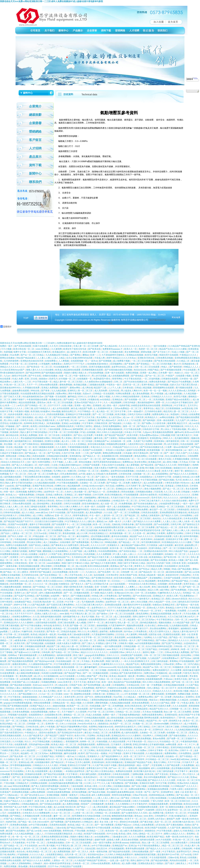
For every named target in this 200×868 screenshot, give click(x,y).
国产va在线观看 (162, 524)
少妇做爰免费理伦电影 (169, 504)
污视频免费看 (56, 539)
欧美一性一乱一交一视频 (156, 391)
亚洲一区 (164, 807)
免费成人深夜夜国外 (151, 516)
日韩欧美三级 (99, 694)
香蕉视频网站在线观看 (164, 388)
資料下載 (35, 165)
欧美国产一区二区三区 (78, 706)
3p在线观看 (99, 575)
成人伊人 (66, 441)
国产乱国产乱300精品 (25, 596)
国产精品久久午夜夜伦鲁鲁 (104, 563)
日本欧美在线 (32, 727)
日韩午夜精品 (163, 747)
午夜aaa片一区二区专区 (151, 611)
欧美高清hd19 (90, 777)
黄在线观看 (57, 504)
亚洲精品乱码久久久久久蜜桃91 (19, 623)
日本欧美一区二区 (81, 863)
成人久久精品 (28, 513)
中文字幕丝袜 (15, 697)
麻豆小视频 (105, 397)
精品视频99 (144, 768)
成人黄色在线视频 (115, 718)
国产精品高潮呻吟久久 (112, 756)
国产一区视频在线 (58, 730)
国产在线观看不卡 (61, 524)
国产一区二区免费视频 (113, 706)
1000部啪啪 (6, 542)
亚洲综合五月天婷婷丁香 (79, 765)
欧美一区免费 (66, 780)
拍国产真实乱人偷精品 (39, 545)
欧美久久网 (173, 596)
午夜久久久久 (131, 858)
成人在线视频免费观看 (119, 376)
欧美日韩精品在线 (19, 498)
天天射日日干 (142, 629)
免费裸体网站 (171, 753)
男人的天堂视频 (99, 376)
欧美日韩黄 (133, 435)
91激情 (39, 581)
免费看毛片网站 (35, 492)
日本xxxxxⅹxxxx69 (107, 667)
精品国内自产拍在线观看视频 (127, 682)
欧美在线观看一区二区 (72, 667)
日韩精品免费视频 (189, 727)
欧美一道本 (107, 682)
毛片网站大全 (60, 471)
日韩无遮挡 (6, 742)
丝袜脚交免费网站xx (22, 617)
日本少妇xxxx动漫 (65, 700)
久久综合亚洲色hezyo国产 (12, 370)
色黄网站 (93, 727)
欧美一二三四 (83, 453)
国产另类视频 (70, 459)
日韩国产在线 (76, 685)
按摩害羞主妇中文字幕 (97, 768)
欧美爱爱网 (115, 733)
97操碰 (63, 765)
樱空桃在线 (104, 498)
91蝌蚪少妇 (61, 486)
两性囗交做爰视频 (89, 530)
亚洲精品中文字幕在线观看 (78, 414)
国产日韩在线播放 (126, 810)
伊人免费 (39, 489)
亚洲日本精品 (82, 700)
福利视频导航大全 (23, 441)
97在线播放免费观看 (48, 608)
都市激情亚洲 (173, 441)
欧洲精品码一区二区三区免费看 (140, 527)
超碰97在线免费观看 (136, 450)
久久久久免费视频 (137, 837)
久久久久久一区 (40, 584)
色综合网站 (186, 655)
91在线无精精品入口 (99, 533)
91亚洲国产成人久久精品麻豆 (26, 682)
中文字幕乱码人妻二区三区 (83, 614)
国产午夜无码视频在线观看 (13, 501)
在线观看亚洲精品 (55, 855)
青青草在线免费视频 (122, 795)
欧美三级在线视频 (31, 527)
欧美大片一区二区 (54, 759)
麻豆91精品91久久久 (43, 450)
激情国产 (64, 388)
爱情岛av (42, 403)
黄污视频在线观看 (184, 388)
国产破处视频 (109, 459)
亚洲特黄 (127, 744)
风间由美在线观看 (178, 860)
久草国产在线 (56, 554)
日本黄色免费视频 (21, 712)
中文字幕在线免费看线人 (149, 846)
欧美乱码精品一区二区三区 (13, 724)
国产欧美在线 (95, 349)
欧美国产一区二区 (118, 620)
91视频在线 (162, 673)
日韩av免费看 (62, 510)
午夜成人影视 (188, 703)
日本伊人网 (77, 498)
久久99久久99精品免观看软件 (119, 855)
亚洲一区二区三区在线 (49, 435)
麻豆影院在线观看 (175, 572)
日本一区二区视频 (134, 777)
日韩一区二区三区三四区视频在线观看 (162, 655)
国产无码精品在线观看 (51, 804)
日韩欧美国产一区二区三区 (77, 539)
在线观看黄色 (86, 798)
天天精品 (86, 661)
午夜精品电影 (21, 539)
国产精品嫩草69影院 (79, 510)
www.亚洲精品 (43, 349)
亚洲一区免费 (101, 587)
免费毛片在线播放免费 (17, 545)
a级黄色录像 (20, 640)
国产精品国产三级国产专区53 (60, 736)
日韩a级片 (101, 474)
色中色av (128, 631)
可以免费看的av (187, 596)
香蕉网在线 (167, 405)
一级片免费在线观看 (112, 646)
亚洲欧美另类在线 (146, 358)
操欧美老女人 (41, 670)
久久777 (96, 783)
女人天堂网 (133, 530)
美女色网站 (102, 417)
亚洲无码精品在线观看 (181, 747)
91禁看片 (60, 756)
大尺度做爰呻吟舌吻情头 (113, 355)
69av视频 (56, 411)
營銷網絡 (35, 132)
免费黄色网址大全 (161, 414)
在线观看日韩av (117, 652)
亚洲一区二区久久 (63, 516)
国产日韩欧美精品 (146, 640)
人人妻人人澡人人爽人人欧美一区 (178, 521)
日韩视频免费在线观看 (147, 807)
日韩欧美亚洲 (101, 423)
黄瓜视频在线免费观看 (163, 432)
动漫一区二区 (66, 376)
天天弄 (66, 626)
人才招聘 (35, 148)
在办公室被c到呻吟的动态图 (80, 358)
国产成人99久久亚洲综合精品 (100, 771)
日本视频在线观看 (42, 768)
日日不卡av (53, 866)
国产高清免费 (96, 709)
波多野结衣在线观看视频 (122, 471)
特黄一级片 (9, 492)
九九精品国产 (154, 658)
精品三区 (160, 408)
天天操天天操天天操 (120, 498)
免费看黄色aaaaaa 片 (113, 349)
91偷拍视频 (102, 742)
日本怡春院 (164, 649)
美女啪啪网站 (156, 578)
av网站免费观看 (38, 792)
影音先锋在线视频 (97, 444)
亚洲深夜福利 (98, 762)
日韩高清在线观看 (150, 513)
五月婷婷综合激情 (154, 411)
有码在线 (48, 626)
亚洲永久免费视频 (114, 721)
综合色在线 (122, 667)
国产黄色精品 (137, 376)
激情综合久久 (191, 471)
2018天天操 (52, 468)
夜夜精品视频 (8, 590)
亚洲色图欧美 (114, 492)
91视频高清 (178, 667)
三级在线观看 (54, 429)
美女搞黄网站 (22, 590)
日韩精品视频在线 (30, 804)
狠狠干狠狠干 (19, 400)
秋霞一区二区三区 (190, 649)
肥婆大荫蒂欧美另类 (74, 587)
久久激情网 (57, 349)
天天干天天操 (174, 762)
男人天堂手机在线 (74, 575)
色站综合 (157, 518)
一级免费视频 (170, 611)
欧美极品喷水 (59, 352)
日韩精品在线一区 (126, 459)
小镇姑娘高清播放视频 (20, 789)
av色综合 (82, 489)
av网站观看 (172, 744)
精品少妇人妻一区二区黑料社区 (76, 646)
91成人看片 (191, 846)
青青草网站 (118, 379)
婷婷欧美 (175, 649)
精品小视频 (76, 703)
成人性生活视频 (116, 560)
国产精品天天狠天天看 (99, 557)
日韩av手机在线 (140, 795)
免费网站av (128, 462)
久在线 (55, 465)
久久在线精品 (47, 828)
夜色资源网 (120, 637)
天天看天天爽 (17, 646)
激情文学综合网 (19, 376)
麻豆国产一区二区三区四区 (162, 510)
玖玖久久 (189, 426)
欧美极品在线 (56, 400)
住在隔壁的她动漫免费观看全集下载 (66, 783)
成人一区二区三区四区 (141, 518)
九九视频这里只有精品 (134, 721)
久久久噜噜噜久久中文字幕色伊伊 (132, 804)
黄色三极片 (79, 655)
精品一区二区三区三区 (173, 846)
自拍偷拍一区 (172, 756)
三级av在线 (60, 828)
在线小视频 (68, 405)
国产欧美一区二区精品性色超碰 (61, 631)
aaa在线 (10, 486)
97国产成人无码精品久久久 (17, 819)
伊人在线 (69, 759)
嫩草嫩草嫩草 (91, 667)
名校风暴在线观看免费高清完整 (109, 527)
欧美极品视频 (80, 385)
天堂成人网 (100, 358)
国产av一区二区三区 (155, 376)
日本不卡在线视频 (57, 513)
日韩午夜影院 (7, 602)
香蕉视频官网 (72, 742)
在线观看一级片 (104, 507)
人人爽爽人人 (132, 587)
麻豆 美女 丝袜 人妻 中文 (107, 822)
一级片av (70, 756)
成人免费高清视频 (71, 804)
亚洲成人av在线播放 (71, 423)
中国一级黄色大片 (82, 376)
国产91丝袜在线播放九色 (136, 382)
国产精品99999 (33, 373)
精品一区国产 (143, 765)
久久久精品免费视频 (24, 834)
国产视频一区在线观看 (56, 397)
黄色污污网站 (57, 747)
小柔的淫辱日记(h (136, 444)
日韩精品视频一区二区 (134, 646)
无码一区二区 (182, 620)
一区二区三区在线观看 (146, 459)
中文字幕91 (31, 530)
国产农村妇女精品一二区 (131, 551)
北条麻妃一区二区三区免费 (93, 483)
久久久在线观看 (180, 706)
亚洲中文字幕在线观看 (134, 753)
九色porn (147, 432)
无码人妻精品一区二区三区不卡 (162, 688)
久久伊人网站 (106, 786)
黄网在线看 (11, 456)
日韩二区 (118, 382)
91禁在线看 (47, 816)
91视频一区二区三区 (143, 724)
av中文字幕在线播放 (38, 825)
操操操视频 (102, 626)
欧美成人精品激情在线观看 (68, 370)
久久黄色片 (59, 560)
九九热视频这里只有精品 (57, 355)
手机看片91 (57, 459)
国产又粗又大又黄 (12, 397)
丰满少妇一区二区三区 (15, 385)
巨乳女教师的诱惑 (69, 474)
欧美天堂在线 (36, 590)
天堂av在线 (67, 709)
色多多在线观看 (16, 414)
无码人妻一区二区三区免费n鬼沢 (44, 474)
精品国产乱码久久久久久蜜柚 (173, 349)
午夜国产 (170, 376)
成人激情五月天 (74, 352)
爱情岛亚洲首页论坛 (73, 554)
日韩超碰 (186, 492)
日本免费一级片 (166, 373)
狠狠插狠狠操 (47, 444)
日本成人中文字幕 (133, 432)
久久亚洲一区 (139, 533)
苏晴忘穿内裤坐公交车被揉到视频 (149, 744)
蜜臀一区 (160, 403)
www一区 (68, 694)
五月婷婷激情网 (11, 361)
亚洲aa (193, 777)
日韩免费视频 (57, 578)
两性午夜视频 (75, 394)
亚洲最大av (128, 670)
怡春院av (157, 605)
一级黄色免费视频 (26, 495)
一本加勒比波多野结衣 (74, 771)
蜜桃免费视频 (66, 385)
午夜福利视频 (85, 801)
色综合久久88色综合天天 (13, 462)
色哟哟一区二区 (87, 742)
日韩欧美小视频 (126, 643)
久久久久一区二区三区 (11, 667)
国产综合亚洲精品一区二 (52, 575)
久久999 (53, 849)
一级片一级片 (188, 504)
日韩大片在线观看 (141, 801)
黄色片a (53, 649)
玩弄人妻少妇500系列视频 (186, 536)
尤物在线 (116, 524)
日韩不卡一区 (186, 750)
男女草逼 (104, 676)
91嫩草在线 (27, 631)
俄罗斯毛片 (101, 688)
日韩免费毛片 (161, 816)
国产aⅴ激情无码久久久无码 (135, 813)
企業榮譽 (35, 123)
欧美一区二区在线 (102, 524)
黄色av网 (85, 545)
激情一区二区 (129, 426)
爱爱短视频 (146, 352)
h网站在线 (75, 637)
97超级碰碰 (39, 759)
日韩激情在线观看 (170, 379)
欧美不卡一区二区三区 (136, 819)
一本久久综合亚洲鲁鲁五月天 (136, 661)
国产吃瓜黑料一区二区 (109, 572)
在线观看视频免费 (154, 679)
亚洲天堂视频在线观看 (100, 367)
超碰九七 (91, 474)
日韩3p (38, 420)
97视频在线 (73, 649)
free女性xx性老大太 (88, 724)
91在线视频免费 (62, 367)
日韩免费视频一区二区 (64, 566)
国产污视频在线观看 (81, 596)
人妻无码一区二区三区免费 (35, 849)
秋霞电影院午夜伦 (102, 379)
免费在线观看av (49, 518)
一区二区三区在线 (12, 459)
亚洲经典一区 (52, 724)
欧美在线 (150, 774)
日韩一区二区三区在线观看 (147, 367)
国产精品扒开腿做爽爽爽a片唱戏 (72, 727)
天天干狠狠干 (68, 712)
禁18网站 (141, 676)
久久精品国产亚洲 (85, 679)
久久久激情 (61, 447)
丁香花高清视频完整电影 (82, 840)
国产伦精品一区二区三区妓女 (108, 679)
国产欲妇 (6, 533)
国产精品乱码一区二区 (117, 789)
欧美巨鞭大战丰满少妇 (145, 771)
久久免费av (141, 750)
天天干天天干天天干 (24, 614)
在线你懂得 (65, 542)
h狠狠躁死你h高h (76, 858)
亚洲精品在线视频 (135, 355)
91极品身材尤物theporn (70, 465)
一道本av (93, 361)
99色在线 (35, 391)
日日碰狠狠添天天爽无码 (39, 352)
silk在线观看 (69, 590)
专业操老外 (142, 548)
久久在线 (108, 513)
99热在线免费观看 (42, 703)
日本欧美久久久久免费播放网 (36, 813)
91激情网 (150, 810)
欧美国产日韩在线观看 (95, 834)
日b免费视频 (112, 640)
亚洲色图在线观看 (113, 605)
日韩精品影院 (142, 709)
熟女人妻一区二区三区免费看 (178, 712)
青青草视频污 (185, 465)
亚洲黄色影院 (171, 715)
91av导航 (118, 697)
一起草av (27, 768)
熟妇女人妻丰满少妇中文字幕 (20, 468)
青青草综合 (149, 408)
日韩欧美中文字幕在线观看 (98, 828)
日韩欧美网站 (25, 516)
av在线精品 (105, 400)
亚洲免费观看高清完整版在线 (174, 513)
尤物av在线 (173, 858)
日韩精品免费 (161, 736)
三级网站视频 (137, 774)
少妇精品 (114, 673)
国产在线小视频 (139, 786)
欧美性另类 (20, 643)
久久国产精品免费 (37, 605)
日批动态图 (90, 849)
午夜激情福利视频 (189, 742)
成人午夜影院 (191, 724)
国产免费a (147, 423)
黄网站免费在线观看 (112, 453)
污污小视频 (7, 349)
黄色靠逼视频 (69, 533)
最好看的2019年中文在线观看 (137, 605)
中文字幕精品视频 (42, 742)
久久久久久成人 (37, 855)
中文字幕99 (88, 423)
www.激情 (64, 614)
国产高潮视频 (105, 361)
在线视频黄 (50, 643)
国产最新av (182, 605)
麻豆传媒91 (111, 623)
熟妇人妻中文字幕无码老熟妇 (34, 432)
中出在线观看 (190, 370)
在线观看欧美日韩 (110, 456)
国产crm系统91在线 (142, 596)
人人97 (124, 694)
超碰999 (66, 477)
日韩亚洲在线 (21, 563)
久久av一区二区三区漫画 (51, 694)
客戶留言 (35, 140)
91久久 (28, 742)
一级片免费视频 (125, 747)
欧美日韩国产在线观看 (156, 828)
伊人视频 (27, 730)
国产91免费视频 (24, 486)
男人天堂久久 (189, 774)
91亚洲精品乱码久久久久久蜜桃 (177, 542)
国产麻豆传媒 (147, 822)
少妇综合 (165, 676)
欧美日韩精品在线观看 (99, 566)
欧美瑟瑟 (62, 649)
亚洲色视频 (21, 492)
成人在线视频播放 (102, 501)
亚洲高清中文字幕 (175, 539)
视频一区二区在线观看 (86, 590)
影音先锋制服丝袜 (174, 450)
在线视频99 (158, 554)
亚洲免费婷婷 (105, 774)
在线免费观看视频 (39, 712)
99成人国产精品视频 (182, 569)
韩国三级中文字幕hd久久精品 (76, 563)
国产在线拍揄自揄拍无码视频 (119, 370)
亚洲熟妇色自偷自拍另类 (32, 361)
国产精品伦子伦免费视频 (179, 382)
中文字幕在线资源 (133, 379)
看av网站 (33, 510)
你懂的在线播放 (50, 376)
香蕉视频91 (174, 629)
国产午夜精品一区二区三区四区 (48, 587)
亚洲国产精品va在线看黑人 (178, 400)
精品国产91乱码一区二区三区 (33, 429)
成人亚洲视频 (56, 771)
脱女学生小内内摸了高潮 (159, 563)
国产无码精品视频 (35, 643)
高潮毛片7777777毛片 (74, 364)
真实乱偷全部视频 (130, 840)
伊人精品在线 (62, 685)
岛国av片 (87, 394)
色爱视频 (8, 352)
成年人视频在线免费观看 (51, 593)
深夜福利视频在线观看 (51, 617)
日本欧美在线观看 (121, 774)
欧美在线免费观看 (137, 688)
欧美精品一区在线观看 (123, 828)
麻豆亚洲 (179, 545)
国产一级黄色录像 (9, 566)
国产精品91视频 (167, 480)
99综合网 (56, 438)
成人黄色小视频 (170, 462)
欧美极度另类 (106, 530)
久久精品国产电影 (182, 623)
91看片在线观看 (41, 346)
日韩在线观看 (19, 542)
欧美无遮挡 (36, 858)
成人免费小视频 (129, 863)
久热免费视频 (88, 688)
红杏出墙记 (151, 626)
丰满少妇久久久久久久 (101, 447)
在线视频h (163, 584)
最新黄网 (172, 423)
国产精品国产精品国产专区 (59, 789)
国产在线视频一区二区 (135, 400)
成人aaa (8, 786)
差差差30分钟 (172, 575)
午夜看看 (99, 435)
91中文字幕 (161, 783)
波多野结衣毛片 (184, 852)
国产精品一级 (25, 822)
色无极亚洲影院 (182, 438)
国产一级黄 (156, 852)
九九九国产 (181, 420)
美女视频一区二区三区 (144, 747)
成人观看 (107, 685)
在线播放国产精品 (23, 602)
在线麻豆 (177, 477)
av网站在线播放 (167, 417)
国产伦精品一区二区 (14, 846)
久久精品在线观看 (37, 709)
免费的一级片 (7, 346)
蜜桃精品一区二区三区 (74, 715)
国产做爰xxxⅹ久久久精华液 (27, 652)
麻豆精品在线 (12, 435)
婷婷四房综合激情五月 (126, 727)
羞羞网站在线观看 (83, 694)
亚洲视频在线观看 (60, 611)
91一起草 (163, 721)
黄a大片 (177, 364)
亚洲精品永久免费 (124, 489)
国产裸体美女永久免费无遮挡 (65, 545)
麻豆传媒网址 (83, 536)
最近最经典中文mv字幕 (168, 855)
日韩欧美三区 (55, 533)
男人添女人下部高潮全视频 (174, 429)
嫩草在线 (99, 438)
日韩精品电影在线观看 (57, 456)
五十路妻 (95, 593)
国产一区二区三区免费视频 (127, 513)
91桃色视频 (111, 747)
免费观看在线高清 (65, 426)
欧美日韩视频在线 (114, 495)
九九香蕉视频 (97, 721)
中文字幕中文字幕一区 (51, 777)
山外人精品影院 (28, 750)
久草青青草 (139, 759)
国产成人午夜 (127, 566)
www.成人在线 (27, 581)
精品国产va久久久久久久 (142, 536)
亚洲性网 (4, 789)
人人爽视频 (64, 361)
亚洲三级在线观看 (67, 623)
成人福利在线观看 (130, 733)
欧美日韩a (174, 750)
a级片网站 (165, 590)
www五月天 (48, 685)
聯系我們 (35, 182)
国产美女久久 (78, 584)
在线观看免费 (21, 744)
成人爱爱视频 (133, 465)
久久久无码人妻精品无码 (28, 471)
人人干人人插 (115, 388)
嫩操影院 (186, 828)
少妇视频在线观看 (111, 658)
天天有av (147, 712)
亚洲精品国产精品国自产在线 (138, 762)
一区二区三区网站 (87, 750)
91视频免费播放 (49, 682)
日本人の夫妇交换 (68, 724)
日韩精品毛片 (23, 783)
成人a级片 (125, 831)
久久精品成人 (131, 697)
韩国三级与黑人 (113, 661)
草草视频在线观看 (105, 780)
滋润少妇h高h (27, 670)
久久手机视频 (103, 819)
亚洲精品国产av (102, 441)
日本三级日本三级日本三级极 (166, 727)
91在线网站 (19, 771)
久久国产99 (98, 765)
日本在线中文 (121, 539)
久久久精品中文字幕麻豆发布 (180, 403)
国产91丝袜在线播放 (125, 780)
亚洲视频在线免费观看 (158, 789)
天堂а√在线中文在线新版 (113, 465)
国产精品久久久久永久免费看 (147, 521)
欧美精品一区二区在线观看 (66, 629)
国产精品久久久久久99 (166, 465)
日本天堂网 (98, 495)
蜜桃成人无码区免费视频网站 (108, 426)
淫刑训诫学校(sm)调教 (39, 744)
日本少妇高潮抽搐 (164, 468)
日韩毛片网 (176, 524)
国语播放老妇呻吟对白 (11, 388)
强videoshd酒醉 (161, 724)
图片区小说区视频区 (83, 438)
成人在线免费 (175, 673)
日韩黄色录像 (128, 524)
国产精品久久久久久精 (178, 777)
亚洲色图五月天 (26, 548)
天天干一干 (32, 385)
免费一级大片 (115, 521)
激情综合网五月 (69, 411)
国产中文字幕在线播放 (31, 626)
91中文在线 (112, 834)
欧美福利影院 (50, 637)
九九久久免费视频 (9, 548)
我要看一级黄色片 (70, 795)
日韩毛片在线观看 (72, 504)
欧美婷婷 (15, 432)
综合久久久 (153, 742)
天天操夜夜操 (19, 843)
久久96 (88, 783)
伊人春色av (193, 420)
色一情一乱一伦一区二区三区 (26, 837)
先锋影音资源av (127, 468)
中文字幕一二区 (73, 602)
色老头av (37, 685)
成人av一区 (128, 417)
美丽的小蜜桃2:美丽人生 (76, 373)
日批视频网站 (89, 819)
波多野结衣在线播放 (33, 637)
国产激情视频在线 (175, 426)
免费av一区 (176, 587)
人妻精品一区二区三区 (85, 780)
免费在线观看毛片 (161, 670)
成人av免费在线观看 (153, 483)
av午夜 (82, 474)
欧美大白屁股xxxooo (53, 581)
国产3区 (17, 777)
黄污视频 (51, 846)
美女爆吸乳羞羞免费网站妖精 (121, 792)
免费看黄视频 (56, 753)
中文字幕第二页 (11, 679)
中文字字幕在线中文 (32, 667)
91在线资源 (40, 631)
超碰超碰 (83, 620)
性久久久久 (194, 599)
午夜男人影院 (177, 789)
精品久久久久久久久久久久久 (95, 652)
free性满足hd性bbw (180, 759)
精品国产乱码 (133, 664)
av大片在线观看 (67, 676)
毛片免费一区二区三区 (45, 810)
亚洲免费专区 (167, 792)
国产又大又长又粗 (86, 417)
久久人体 (88, 575)
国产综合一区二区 (67, 536)
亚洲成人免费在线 (54, 495)
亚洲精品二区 (71, 495)
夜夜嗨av (115, 566)
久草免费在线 (111, 596)
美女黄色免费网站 (158, 629)
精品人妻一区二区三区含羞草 (40, 658)
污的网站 (148, 637)
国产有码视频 (162, 385)
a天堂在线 (160, 825)
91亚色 (131, 510)
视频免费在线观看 (135, 626)
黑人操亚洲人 (120, 530)
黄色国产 (8, 605)
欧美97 (82, 753)
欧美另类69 (147, 539)
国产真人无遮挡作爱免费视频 (45, 786)
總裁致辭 (35, 115)
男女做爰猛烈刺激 (116, 480)
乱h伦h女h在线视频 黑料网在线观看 (142, 718)
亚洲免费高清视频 (21, 792)
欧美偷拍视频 (54, 423)
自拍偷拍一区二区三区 (175, 554)
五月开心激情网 (83, 762)
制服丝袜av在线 (106, 727)
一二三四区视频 (129, 581)
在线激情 (56, 477)
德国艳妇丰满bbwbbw (33, 688)
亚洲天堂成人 (190, 584)
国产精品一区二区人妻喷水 (16, 572)
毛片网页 (97, 658)
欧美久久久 (124, 420)
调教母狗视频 (102, 703)
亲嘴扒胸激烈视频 (168, 700)
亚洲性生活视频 (53, 441)
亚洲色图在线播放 (56, 843)
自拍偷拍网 (193, 563)
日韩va (168, 652)
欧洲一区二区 (64, 691)
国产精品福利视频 (160, 860)
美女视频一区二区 (12, 444)
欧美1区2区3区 (114, 569)
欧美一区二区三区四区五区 (178, 801)
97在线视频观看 (131, 495)
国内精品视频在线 (149, 623)
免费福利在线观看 (124, 771)
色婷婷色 (140, 679)
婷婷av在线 (163, 626)
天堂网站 (92, 736)
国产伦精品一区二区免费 (118, 483)
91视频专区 (10, 417)
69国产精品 (154, 370)
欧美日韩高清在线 (134, 706)
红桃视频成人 (58, 742)
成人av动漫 (59, 807)
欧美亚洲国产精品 (156, 837)
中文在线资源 (31, 846)
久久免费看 (176, 670)
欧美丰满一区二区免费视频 (123, 548)
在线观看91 (67, 435)
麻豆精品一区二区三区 (37, 649)
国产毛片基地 (54, 453)
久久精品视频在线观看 (45, 483)
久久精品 (78, 834)
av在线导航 (83, 670)
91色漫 (97, 664)
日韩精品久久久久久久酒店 (46, 765)
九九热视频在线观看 (179, 626)
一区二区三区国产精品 (147, 649)
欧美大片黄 (168, 471)
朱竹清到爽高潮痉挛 (151, 542)
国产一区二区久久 (81, 852)
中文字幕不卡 (182, 771)
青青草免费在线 (81, 516)
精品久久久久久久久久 (35, 414)
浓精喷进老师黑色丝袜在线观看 (146, 405)
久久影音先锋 (160, 423)
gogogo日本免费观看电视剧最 (18, 703)
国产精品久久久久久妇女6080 (151, 426)
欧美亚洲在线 (160, 617)
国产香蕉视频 (132, 783)
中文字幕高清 (169, 852)
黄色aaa (138, 816)
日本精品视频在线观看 (174, 685)
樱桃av (86, 355)
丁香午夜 (181, 718)
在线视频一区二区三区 (177, 733)
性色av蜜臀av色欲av (149, 435)
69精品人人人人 (192, 367)
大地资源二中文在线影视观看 (153, 858)
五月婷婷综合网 (79, 557)
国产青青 (46, 391)
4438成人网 (97, 596)
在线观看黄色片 (36, 715)
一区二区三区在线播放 (142, 361)
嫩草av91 (179, 432)
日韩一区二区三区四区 (68, 640)
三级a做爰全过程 (119, 837)
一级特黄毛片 (144, 599)
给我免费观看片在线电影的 (93, 649)
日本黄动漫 (128, 388)
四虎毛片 (53, 379)
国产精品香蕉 (147, 465)
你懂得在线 (135, 843)
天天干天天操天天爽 (118, 608)
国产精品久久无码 (170, 516)
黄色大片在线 (165, 459)
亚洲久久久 (18, 599)
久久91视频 (18, 742)
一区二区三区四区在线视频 (111, 777)
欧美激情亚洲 (126, 739)
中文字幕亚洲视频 (149, 480)
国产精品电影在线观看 (21, 685)
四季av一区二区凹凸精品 (187, 664)
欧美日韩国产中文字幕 (189, 715)
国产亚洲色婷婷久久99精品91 (79, 822)
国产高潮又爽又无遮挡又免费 (157, 706)
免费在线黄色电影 (158, 382)
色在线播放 (101, 480)
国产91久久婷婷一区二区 (20, 536)
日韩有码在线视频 (12, 513)
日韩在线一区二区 (140, 798)
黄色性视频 (6, 727)
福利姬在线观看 (64, 655)
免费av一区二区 (72, 530)
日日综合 (116, 581)
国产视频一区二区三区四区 (83, 626)
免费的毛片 (137, 483)
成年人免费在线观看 (101, 795)
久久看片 (128, 521)
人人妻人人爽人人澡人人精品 (51, 358)
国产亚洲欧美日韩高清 (102, 578)
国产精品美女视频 (97, 792)
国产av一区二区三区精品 (33, 355)
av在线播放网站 (134, 637)
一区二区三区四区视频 (161, 364)
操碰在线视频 (59, 706)
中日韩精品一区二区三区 (158, 759)
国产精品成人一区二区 (36, 453)
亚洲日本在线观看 (44, 629)
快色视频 (89, 587)
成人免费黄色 (91, 551)
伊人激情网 (132, 634)
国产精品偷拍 (115, 423)
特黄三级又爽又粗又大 (182, 435)
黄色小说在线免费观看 (108, 739)
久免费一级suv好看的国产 (178, 447)
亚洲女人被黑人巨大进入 (47, 614)
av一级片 (189, 450)
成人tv (141, 581)
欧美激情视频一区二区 (121, 533)
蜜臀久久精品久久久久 (175, 834)
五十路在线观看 (81, 709)
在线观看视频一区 (79, 361)
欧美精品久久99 (41, 730)
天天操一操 (194, 462)
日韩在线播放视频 (140, 852)
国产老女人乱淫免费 (83, 435)
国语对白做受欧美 (149, 495)
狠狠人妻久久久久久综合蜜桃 (40, 370)
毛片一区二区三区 (18, 474)
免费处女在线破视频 (11, 575)
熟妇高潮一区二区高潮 (53, 602)
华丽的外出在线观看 (118, 688)
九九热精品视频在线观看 (187, 730)
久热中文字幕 (68, 453)
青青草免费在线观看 (135, 849)
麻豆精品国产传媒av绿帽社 (123, 807)
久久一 (107, 403)
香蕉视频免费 (126, 456)
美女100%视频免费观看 (155, 777)
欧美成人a (40, 468)
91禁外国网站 (44, 462)
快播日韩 (72, 471)
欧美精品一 (63, 840)
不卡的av (70, 762)
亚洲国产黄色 (36, 739)
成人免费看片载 (156, 813)
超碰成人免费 (114, 840)
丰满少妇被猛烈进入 (179, 816)
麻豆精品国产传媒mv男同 (134, 545)
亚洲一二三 (95, 355)
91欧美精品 (189, 831)
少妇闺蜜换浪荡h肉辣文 (97, 364)
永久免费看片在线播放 (136, 590)
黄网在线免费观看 (104, 697)
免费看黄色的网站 (143, 670)
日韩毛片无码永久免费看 (139, 414)
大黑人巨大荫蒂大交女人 (160, 631)
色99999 (28, 423)
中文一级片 (95, 516)
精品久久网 (157, 569)
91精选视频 (96, 706)
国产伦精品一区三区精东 (75, 400)
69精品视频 (141, 780)
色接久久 (179, 373)
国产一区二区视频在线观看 (77, 593)
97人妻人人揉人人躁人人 (125, 554)
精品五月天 (182, 423)
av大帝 (42, 846)
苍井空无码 (157, 498)
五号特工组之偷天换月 (150, 501)
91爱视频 (32, 501)
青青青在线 (68, 831)
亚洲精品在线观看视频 (161, 614)
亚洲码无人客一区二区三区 (80, 391)
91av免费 (15, 355)
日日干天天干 (54, 405)
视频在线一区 (72, 560)
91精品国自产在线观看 (71, 866)
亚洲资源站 (160, 441)
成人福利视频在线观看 (11, 477)
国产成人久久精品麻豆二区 (25, 465)
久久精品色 (183, 700)
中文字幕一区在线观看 (85, 739)
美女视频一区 (81, 492)
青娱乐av (154, 700)
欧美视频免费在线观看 (127, 611)
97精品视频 (73, 798)
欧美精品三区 (158, 599)
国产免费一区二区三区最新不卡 (182, 739)
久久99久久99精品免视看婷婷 (126, 397)
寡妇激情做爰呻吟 (146, 403)
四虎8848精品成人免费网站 (162, 795)
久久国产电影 (76, 551)
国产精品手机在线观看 (54, 774)
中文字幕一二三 (83, 810)
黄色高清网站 (141, 456)
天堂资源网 (156, 765)
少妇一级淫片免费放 (102, 843)
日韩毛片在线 (27, 420)
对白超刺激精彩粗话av (33, 397)
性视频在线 (94, 400)
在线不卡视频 (111, 765)
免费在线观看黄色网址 (151, 664)
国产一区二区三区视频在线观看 (178, 548)
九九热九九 (91, 572)
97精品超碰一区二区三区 (45, 536)
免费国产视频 (35, 551)
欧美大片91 (80, 736)
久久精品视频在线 (154, 753)
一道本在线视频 (117, 477)
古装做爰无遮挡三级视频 (65, 489)
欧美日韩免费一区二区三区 (96, 352)
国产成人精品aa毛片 (107, 420)
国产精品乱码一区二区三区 (152, 572)
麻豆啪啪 (97, 646)
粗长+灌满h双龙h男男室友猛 (58, 863)
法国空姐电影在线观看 (46, 623)
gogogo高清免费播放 (95, 655)
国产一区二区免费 (163, 697)
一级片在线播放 (159, 346)
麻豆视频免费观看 (21, 858)
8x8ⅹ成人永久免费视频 (69, 548)
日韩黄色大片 (176, 724)
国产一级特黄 (23, 426)
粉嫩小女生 (63, 637)
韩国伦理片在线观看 (169, 355)
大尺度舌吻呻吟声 (117, 626)
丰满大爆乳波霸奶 (88, 774)
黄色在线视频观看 (38, 866)
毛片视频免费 (88, 602)
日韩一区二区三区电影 (82, 441)
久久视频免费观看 (119, 557)
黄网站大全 (76, 450)
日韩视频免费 (98, 804)
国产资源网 (130, 364)
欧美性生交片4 (30, 608)
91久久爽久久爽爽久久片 (72, 507)
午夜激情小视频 (22, 411)
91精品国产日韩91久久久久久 (30, 718)
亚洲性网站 (57, 569)
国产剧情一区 (157, 453)
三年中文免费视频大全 (55, 688)
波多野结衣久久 (99, 608)
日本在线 (106, 816)
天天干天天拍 (7, 744)
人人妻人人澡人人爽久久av (107, 798)
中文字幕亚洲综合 (165, 620)
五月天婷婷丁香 (134, 486)
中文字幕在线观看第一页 (84, 691)
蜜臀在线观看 (158, 694)
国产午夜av (162, 640)
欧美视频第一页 (11, 676)
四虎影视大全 (114, 670)
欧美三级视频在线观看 (44, 447)
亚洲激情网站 (44, 611)
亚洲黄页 (15, 557)
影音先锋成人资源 (81, 721)
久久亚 (36, 617)
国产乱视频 (141, 658)
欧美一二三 (11, 405)
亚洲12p (133, 846)
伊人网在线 (9, 578)
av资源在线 (187, 408)
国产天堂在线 (162, 774)
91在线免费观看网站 (108, 551)
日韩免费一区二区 (129, 572)
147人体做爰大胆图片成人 (33, 557)
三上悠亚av (15, 631)
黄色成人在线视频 (188, 858)
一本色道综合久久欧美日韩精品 (142, 584)
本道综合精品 (46, 560)
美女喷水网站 (141, 462)
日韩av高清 (85, 795)
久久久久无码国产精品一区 (19, 450)
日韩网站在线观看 (39, 783)
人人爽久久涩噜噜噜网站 (20, 863)
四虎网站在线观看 (52, 667)
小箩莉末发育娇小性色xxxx (177, 483)
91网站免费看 (142, 510)
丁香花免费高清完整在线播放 (37, 477)
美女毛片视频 (88, 617)
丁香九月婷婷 (157, 801)
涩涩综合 (4, 423)
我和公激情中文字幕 (142, 617)
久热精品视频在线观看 (120, 703)
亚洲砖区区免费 (147, 783)
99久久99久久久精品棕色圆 (110, 432)
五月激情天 (117, 744)
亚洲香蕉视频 (86, 468)
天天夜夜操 (152, 545)
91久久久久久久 (171, 498)
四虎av (188, 825)
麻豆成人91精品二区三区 (96, 733)
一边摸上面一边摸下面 (119, 860)
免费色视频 (36, 679)
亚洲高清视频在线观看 (29, 566)
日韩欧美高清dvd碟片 (65, 480)
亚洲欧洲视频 (53, 795)
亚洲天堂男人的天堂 (74, 697)
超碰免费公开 (191, 545)
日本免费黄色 (185, 753)
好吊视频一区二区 (67, 379)
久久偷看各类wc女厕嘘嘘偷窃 (99, 382)
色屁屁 (73, 611)
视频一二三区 (157, 652)
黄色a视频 (23, 866)
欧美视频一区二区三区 (139, 694)
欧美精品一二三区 (96, 831)
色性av (59, 501)
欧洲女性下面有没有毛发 (75, 349)
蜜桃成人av (102, 521)
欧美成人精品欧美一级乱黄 (152, 575)
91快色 (81, 611)
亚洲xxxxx (67, 429)
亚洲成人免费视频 (50, 388)
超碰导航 (104, 631)
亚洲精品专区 (169, 605)
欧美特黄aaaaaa (121, 843)
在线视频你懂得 (43, 762)
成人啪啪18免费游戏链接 (28, 673)
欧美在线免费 (176, 584)
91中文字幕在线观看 (39, 498)
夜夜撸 (101, 640)
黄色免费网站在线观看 (120, 801)
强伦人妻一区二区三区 (128, 623)
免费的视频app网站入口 (102, 539)
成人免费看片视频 (122, 361)
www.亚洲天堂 (65, 682)
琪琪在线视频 (128, 492)
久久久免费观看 (104, 554)
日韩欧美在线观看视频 (113, 858)
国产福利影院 (44, 569)
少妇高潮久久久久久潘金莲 (148, 471)
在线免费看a (51, 361)
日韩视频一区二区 (36, 724)
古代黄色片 (93, 397)
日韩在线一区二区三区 (185, 646)
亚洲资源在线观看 (36, 840)
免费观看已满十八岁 (30, 480)
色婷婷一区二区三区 (148, 349)
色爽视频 (4, 474)
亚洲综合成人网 (26, 762)
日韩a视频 (165, 435)
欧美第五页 (22, 709)
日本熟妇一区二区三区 (89, 471)
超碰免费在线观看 (21, 391)
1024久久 (82, 397)
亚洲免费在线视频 (19, 825)
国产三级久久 (102, 477)
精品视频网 (116, 403)
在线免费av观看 (93, 858)
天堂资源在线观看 (155, 566)
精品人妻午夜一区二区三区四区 (68, 382)
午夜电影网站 (109, 599)
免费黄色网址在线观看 (11, 860)
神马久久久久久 (134, 652)
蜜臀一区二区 (191, 539)
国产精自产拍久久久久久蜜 (102, 730)
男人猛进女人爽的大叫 (132, 391)
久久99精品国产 (140, 578)
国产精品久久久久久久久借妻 (162, 780)
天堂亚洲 (158, 492)
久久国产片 (78, 849)
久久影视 (140, 468)
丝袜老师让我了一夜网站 (55, 858)
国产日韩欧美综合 (31, 444)
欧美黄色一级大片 (128, 640)
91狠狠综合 (64, 584)
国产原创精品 (143, 364)
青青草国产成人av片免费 (16, 807)
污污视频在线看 (117, 587)
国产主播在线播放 (175, 825)
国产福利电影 (149, 420)
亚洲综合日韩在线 (46, 501)
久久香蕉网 (88, 703)
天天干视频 (58, 462)
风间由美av (179, 697)
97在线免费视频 (96, 373)
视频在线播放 (165, 623)
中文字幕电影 (115, 753)
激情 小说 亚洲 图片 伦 (186, 792)
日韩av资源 (169, 664)
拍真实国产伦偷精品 (61, 768)
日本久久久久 (113, 655)
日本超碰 (128, 453)
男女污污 (139, 489)
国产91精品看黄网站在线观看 (95, 548)
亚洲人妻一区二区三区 (44, 620)
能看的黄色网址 (20, 664)
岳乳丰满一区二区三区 (76, 855)
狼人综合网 (81, 566)
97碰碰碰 (11, 426)
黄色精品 (170, 608)
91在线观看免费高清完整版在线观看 (38, 394)
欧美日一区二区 (191, 721)
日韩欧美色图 (79, 768)
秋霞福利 (175, 414)
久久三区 (168, 492)
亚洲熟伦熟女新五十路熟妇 (71, 518)
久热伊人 (69, 492)
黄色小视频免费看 (153, 489)
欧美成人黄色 (91, 786)
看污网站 (85, 747)
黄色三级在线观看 (160, 587)
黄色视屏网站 (164, 581)
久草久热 (30, 771)
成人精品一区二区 (43, 417)
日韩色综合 (9, 709)
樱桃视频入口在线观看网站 (56, 551)
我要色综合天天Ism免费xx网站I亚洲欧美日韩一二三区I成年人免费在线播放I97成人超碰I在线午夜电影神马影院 (51, 1)
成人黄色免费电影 (94, 513)
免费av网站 (62, 394)
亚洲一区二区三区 (106, 489)
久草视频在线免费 (31, 388)
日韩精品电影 (71, 581)
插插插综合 (104, 724)
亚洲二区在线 (31, 379)
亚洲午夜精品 (148, 385)
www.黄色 (6, 465)
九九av (7, 376)
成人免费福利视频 (174, 394)
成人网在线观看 (101, 807)
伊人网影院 (93, 631)
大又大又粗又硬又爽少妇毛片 (90, 605)
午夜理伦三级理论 (84, 426)
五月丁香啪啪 (7, 652)
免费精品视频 (64, 498)
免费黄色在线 (103, 744)
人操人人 (39, 834)
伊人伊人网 (90, 429)
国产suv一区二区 (117, 768)
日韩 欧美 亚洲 (179, 563)
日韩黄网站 (16, 489)
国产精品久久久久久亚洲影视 (184, 474)
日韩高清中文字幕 (151, 429)
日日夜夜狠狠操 (173, 408)
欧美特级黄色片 (168, 718)
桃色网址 (12, 855)
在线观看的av (147, 477)
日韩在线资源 (65, 346)
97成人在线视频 (88, 432)
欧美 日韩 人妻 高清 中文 (47, 801)
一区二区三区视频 (98, 670)
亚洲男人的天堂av (157, 819)
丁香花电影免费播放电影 (129, 715)
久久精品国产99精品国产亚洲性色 (184, 346)
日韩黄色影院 (183, 510)
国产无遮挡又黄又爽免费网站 (61, 605)
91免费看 (182, 611)
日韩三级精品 (144, 727)
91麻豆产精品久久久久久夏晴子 (19, 801)
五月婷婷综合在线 (30, 575)
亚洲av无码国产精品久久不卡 (88, 403)
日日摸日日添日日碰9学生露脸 (78, 501)
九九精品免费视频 (177, 798)
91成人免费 (18, 379)
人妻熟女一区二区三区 (22, 533)
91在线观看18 (171, 566)
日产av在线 (186, 855)
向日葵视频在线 (51, 676)
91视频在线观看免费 (158, 804)
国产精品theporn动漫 (45, 661)
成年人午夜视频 (48, 727)
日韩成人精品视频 (143, 388)
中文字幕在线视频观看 (68, 483)
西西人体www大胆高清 (177, 599)
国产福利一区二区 (191, 587)
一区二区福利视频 (151, 379)
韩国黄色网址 (12, 670)
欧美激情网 (112, 474)
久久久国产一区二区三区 (90, 459)
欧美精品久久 (152, 417)
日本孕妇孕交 (113, 575)
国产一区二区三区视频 (103, 414)
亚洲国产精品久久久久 (41, 706)
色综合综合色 (140, 370)
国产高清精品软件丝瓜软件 (70, 733)
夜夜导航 (25, 828)
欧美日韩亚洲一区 (102, 581)
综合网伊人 (148, 736)
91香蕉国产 (5, 792)
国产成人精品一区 (137, 608)
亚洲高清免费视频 (143, 739)
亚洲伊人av (20, 593)
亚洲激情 (97, 405)
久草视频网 (45, 364)
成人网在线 (87, 388)
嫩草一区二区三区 (62, 816)
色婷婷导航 (124, 405)
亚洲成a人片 (176, 774)
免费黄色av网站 (146, 697)
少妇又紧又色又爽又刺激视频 (36, 459)
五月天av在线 (41, 533)
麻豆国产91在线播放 (16, 831)
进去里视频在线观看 (101, 536)
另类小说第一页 (11, 810)
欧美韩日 (57, 626)
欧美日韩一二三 (77, 572)
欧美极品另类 (155, 462)
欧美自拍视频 (143, 560)
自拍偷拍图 (159, 539)
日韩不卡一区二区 (96, 623)
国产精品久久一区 (92, 456)
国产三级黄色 (111, 438)
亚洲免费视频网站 (66, 810)
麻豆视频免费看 (61, 450)
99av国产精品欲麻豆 (26, 358)
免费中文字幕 (20, 352)
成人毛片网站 (47, 480)
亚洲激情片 (143, 438)
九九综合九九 (94, 599)
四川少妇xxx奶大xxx (82, 664)
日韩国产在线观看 (92, 465)
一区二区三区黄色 (79, 367)
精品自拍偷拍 (135, 667)
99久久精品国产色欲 (179, 551)
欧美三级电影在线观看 (36, 507)
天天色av (183, 462)
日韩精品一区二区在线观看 (108, 813)
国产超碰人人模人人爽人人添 (176, 530)
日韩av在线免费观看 (101, 863)
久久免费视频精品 (47, 655)
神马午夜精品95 (141, 453)
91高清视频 (90, 554)
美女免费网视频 (132, 352)
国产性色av (144, 569)
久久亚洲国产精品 (46, 756)
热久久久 (170, 730)
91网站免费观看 (123, 394)
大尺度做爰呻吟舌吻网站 (103, 634)
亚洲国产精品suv (123, 825)
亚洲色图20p (76, 456)
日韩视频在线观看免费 (35, 646)
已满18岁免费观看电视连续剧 (42, 640)
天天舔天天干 (189, 762)
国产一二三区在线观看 (38, 747)
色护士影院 (44, 465)
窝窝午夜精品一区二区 (66, 620)
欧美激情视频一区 (156, 450)
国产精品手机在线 (53, 590)
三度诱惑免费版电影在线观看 (103, 700)
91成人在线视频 (94, 715)
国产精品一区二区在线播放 (182, 637)
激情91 (146, 652)
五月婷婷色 (65, 718)
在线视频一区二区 (142, 474)
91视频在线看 (117, 352)
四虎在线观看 (39, 456)
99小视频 (149, 468)
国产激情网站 (125, 596)
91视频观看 (157, 712)
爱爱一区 (176, 703)
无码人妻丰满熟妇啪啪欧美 (110, 429)
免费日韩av (150, 673)
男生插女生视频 (82, 759)
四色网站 (100, 602)
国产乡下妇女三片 (162, 352)
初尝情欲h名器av (96, 855)
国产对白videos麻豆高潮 (65, 417)
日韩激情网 (64, 468)
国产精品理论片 (30, 780)
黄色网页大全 (176, 721)
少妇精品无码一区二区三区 (125, 501)
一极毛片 (65, 596)
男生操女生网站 (35, 542)
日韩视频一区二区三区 (181, 709)
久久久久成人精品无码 (46, 548)
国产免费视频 (57, 822)
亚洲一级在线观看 (166, 420)
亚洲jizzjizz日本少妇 (124, 593)
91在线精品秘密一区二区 (68, 661)
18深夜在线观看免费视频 (59, 792)
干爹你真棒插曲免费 (27, 655)
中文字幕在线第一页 (43, 382)
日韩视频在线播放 (144, 492)
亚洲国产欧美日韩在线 (43, 486)
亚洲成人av (85, 560)
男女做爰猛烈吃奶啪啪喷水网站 (36, 438)
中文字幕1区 (180, 405)
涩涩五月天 (161, 810)
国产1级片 (170, 863)
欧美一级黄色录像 (99, 852)
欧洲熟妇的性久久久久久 (12, 530)
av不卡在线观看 (99, 560)
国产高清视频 (43, 596)
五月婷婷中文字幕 (163, 477)
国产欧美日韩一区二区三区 (176, 557)
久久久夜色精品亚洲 (172, 518)
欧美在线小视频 (181, 691)
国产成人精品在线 (109, 346)
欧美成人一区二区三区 (39, 578)
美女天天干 (135, 539)
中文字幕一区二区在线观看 (17, 634)
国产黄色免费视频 (69, 801)
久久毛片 (54, 346)
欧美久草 (178, 614)
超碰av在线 (118, 590)
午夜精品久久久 (14, 527)
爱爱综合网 (130, 560)
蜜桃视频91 (49, 679)
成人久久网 (82, 533)
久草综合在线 (62, 444)
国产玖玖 (89, 697)
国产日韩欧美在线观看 (26, 798)
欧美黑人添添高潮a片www (43, 426)
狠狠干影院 (51, 840)
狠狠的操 (27, 587)
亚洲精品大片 (160, 596)
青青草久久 (140, 566)
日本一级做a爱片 (136, 411)
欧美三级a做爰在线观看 (79, 634)
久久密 (177, 492)
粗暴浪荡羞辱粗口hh (39, 539)
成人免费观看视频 (62, 852)
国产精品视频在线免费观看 (21, 661)
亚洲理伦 (190, 697)
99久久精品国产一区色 (160, 602)
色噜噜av (118, 629)
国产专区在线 (39, 789)
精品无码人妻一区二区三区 (176, 411)
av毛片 (21, 405)
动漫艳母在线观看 (86, 480)
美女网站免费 (98, 661)
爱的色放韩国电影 (127, 765)
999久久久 (168, 438)
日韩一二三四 (31, 599)
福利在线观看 (19, 649)
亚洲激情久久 (114, 545)
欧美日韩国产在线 (129, 575)
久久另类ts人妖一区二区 (83, 477)
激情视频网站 (117, 819)
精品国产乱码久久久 (159, 709)
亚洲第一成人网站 (149, 373)
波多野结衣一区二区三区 (118, 602)
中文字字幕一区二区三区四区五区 (97, 637)
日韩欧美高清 (182, 486)
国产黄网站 (76, 355)
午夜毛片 (187, 673)
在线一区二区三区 (120, 518)
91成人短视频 (128, 658)
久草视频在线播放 (181, 459)
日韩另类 (140, 417)
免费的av (49, 516)
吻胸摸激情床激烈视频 (122, 816)
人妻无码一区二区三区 (112, 516)
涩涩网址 (172, 783)
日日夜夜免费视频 (56, 819)
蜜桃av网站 (75, 388)
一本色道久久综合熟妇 (114, 450)
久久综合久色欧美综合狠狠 (174, 501)
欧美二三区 (21, 578)
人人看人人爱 (71, 462)
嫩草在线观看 (105, 590)
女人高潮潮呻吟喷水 (103, 408)
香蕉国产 (85, 804)
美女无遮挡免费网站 (73, 777)
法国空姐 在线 (155, 634)
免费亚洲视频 (132, 373)
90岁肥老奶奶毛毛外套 (150, 530)
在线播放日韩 (16, 423)
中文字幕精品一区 (86, 411)
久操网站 (35, 828)
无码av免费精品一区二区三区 (128, 408)
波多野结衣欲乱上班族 (122, 367)
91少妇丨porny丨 (79, 420)
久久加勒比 (9, 759)
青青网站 (174, 661)
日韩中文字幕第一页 (158, 750)
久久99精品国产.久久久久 (51, 697)
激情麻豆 (92, 420)
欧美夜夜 (110, 804)
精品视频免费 (74, 486)
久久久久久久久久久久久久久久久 (135, 346)
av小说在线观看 (118, 584)
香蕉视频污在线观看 (117, 510)
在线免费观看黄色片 (98, 620)
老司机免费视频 (79, 792)
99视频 (167, 569)
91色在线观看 (187, 444)
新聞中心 (35, 174)
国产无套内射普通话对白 (131, 673)
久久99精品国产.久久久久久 (184, 786)
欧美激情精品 (156, 557)
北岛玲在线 (114, 391)
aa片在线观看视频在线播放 (148, 643)
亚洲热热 (146, 397)
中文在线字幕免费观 (65, 679)
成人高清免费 (101, 391)
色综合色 (21, 852)
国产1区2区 (32, 593)
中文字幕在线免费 (133, 429)
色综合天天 (61, 527)
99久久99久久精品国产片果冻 (57, 721)
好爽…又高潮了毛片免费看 (140, 441)
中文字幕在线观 (165, 831)
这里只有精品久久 (43, 408)
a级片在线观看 (166, 545)
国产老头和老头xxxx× (35, 795)
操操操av (44, 379)
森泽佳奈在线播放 (120, 536)
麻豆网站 (151, 533)
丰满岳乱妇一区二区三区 (22, 629)
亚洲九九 (193, 733)
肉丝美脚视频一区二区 (21, 584)
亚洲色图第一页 (46, 510)
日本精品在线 (133, 685)
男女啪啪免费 (71, 578)
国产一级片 (170, 453)
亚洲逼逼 (170, 486)
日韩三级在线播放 (25, 417)
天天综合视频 (190, 614)
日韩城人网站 (25, 456)
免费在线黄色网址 (17, 658)
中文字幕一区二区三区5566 (101, 712)
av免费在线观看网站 (126, 599)
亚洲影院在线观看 (172, 634)
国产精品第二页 (132, 516)
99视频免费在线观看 (116, 444)
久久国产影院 (63, 420)
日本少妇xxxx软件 (41, 822)
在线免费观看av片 (171, 658)
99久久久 (82, 631)
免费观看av (57, 364)
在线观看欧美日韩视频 (159, 786)
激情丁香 (179, 471)
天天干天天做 (80, 682)
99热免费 (143, 634)
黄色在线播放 (85, 462)
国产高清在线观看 (23, 346)
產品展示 (35, 157)
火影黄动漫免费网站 (49, 780)
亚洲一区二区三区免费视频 (50, 530)
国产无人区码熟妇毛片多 (97, 584)
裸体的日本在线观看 (129, 822)
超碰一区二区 (7, 539)
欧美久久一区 (131, 349)
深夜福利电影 (47, 527)
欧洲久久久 (189, 480)
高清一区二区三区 (163, 822)
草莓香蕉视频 (141, 700)
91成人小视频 (178, 352)
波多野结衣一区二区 (54, 492)
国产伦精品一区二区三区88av (65, 652)
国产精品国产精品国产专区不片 (19, 521)
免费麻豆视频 (184, 694)
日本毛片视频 (133, 480)
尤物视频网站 (90, 498)
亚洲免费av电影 (14, 637)
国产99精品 (16, 816)
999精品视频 (111, 542)
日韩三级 (29, 408)
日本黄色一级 (186, 379)
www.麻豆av (42, 513)
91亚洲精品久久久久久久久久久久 (175, 495)
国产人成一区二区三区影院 (97, 518)
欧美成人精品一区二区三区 (64, 744)
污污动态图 (136, 420)
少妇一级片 (31, 462)
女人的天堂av (115, 417)
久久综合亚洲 (56, 670)
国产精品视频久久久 (28, 694)
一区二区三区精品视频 (81, 524)
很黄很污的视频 (20, 551)
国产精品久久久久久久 (124, 750)
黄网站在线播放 (8, 358)
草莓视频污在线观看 (18, 715)
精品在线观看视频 (27, 403)
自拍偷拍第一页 (118, 441)
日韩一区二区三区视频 (11, 730)
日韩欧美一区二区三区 (11, 780)
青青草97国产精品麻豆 (41, 572)
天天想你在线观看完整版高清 (59, 834)
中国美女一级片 (114, 385)
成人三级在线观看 (123, 617)
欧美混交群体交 (104, 750)
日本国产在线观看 (172, 578)
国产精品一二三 (85, 807)
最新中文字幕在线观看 (40, 524)
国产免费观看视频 (81, 542)
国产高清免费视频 (92, 685)
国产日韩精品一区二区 (36, 405)
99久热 (87, 846)
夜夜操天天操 (94, 682)
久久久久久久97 (98, 545)
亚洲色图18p (156, 438)
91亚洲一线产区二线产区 (148, 792)
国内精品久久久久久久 (179, 640)
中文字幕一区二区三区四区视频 (64, 432)
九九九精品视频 (59, 391)
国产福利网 (96, 453)
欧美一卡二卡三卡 (187, 744)
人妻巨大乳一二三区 (22, 382)
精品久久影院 (107, 593)
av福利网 (55, 596)
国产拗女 (126, 798)
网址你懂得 (47, 566)
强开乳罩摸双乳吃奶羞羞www (107, 462)
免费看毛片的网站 (175, 533)
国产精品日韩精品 (75, 828)
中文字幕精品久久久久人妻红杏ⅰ (80, 521)
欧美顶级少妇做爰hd (41, 411)
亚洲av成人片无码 (156, 608)
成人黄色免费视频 (141, 394)
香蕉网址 (191, 834)
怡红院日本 (70, 807)
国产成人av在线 (192, 572)
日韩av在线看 (52, 718)
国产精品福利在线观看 (120, 852)
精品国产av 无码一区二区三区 (157, 667)
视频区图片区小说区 (48, 599)
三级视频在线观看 (97, 385)
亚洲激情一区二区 (64, 658)
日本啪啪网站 (119, 685)
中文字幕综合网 (127, 649)
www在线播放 (54, 563)
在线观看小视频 (184, 376)
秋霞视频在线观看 (87, 744)
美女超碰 (53, 584)
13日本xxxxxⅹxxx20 (141, 498)
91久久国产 (182, 453)
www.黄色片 (113, 649)
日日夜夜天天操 (156, 456)
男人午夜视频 (157, 394)
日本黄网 (161, 533)
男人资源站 (67, 438)
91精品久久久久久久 (163, 691)
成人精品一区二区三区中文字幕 (111, 411)
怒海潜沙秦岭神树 (154, 444)
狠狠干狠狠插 (85, 495)
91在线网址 (129, 629)
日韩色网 (46, 652)
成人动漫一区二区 (109, 504)
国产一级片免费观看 (104, 825)
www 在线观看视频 (52, 831)
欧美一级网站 (74, 688)
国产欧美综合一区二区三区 (40, 367)
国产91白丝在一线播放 (97, 753)
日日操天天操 (8, 718)
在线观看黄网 (42, 771)
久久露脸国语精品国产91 (58, 557)
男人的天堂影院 (172, 444)
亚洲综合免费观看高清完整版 (55, 837)
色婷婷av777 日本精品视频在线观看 (89, 718)
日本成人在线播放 (29, 554)
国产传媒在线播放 (178, 736)
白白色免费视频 (61, 572)
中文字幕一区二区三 (36, 843)
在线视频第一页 (85, 379)
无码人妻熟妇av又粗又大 (104, 810)
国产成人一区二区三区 (174, 489)
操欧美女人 (182, 863)
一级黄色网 (132, 768)
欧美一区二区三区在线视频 (60, 403)
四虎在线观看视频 (56, 414)
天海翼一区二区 (39, 819)
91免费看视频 (126, 504)
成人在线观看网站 (160, 474)
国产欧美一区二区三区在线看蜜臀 (96, 629)
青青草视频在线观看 (26, 569)
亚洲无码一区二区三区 (176, 813)
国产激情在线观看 (96, 789)
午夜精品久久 (31, 733)
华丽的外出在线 (98, 510)
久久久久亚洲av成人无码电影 (182, 391)
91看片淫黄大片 (101, 801)
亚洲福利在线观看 (164, 536)
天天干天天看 (132, 477)
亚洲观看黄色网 (74, 819)
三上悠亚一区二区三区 (83, 813)
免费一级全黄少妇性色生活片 (180, 837)
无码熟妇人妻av (14, 688)
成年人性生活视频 (139, 602)
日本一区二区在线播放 (146, 593)
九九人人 (75, 468)
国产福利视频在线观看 (52, 373)
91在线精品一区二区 (169, 742)
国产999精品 (103, 691)
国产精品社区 (58, 762)
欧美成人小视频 (176, 560)
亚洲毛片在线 (181, 679)
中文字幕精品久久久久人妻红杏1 (40, 700)
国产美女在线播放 (159, 560)
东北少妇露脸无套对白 (176, 456)
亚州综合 (195, 459)
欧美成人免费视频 (29, 435)
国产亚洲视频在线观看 (18, 706)
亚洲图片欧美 (49, 420)
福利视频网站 (17, 700)
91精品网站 (186, 575)
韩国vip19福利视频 (128, 438)
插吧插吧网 (78, 429)
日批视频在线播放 (122, 786)
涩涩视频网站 (117, 364)
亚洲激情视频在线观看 (93, 370)
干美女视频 (9, 783)
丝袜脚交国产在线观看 (132, 655)
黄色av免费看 (159, 739)
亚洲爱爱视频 (176, 804)
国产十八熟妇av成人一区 (12, 795)
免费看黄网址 (116, 691)
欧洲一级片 (90, 507)
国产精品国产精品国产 (115, 435)
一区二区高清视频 (156, 400)
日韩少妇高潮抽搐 (158, 798)
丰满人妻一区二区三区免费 (86, 346)
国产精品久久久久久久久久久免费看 (163, 849)
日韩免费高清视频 (165, 358)
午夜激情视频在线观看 (37, 400)
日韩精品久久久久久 (14, 408)
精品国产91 (152, 721)
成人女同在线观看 (61, 408)
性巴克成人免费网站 (115, 486)
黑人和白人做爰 (11, 420)
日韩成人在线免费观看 (144, 825)
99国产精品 (85, 578)
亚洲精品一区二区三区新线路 (171, 507)
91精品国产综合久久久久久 (126, 447)
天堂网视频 (47, 471)
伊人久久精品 (66, 599)
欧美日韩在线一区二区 (24, 349)
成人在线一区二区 (88, 640)
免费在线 (139, 828)
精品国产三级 (100, 388)
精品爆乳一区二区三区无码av (141, 620)
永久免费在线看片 (180, 843)
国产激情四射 (176, 367)
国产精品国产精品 (180, 581)
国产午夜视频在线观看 (171, 370)
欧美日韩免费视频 (187, 688)
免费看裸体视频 (126, 700)
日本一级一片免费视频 (151, 685)
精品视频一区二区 (23, 447)
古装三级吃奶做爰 (160, 661)
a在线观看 (25, 679)
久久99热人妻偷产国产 (87, 676)
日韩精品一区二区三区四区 (128, 712)
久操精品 (68, 569)
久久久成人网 (144, 554)
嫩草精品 (72, 397)
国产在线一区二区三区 (183, 682)
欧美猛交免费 (104, 736)
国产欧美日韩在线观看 (165, 361)
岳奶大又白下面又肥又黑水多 (184, 385)
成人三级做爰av (51, 542)
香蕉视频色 (38, 441)
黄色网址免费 (26, 676)
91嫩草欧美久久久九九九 (170, 593)
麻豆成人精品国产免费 (82, 408)
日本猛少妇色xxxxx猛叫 (93, 486)
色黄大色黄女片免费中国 (106, 468)
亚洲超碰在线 (189, 364)
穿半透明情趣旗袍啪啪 (21, 765)
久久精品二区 (183, 361)
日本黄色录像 (125, 474)
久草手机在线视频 (31, 518)
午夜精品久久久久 (188, 355)
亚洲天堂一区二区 (132, 385)
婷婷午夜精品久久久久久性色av (122, 358)
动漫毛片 (44, 554)
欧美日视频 (121, 414)
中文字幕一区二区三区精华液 (24, 364)
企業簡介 (35, 106)
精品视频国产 (153, 676)
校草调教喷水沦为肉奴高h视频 (87, 816)
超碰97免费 (100, 840)
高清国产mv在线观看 (93, 450)
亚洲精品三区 (12, 480)
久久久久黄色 (70, 670)
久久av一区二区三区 (61, 813)
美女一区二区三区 (104, 617)
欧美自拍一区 (112, 831)
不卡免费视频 (27, 810)
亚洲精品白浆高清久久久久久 (52, 798)
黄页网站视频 (17, 774)
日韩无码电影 (130, 403)
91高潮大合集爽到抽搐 (52, 673)
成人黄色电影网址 (42, 504)
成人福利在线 (29, 611)
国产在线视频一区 (83, 658)
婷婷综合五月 (53, 709)
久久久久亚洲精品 (78, 444)
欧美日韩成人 (39, 423)
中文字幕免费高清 (62, 664)
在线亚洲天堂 (191, 789)
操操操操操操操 (30, 697)
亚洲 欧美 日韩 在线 (189, 527)
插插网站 (105, 471)
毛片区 (179, 480)
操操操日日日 (180, 468)
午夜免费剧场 (117, 783)
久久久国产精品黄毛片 (33, 736)
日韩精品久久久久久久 (162, 397)
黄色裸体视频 (112, 759)
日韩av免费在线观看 (48, 385)
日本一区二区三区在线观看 (122, 614)
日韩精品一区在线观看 (104, 394)
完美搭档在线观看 (58, 825)
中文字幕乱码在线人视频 (144, 507)
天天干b (48, 489)
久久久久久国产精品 (160, 703)
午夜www (168, 679)
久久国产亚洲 (65, 608)
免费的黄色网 (116, 631)
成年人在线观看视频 (160, 768)
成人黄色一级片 (110, 405)
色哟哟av (12, 655)
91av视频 (62, 634)
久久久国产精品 (160, 637)
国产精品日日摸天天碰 (153, 486)
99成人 (165, 367)
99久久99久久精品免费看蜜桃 (156, 682)
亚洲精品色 (118, 400)
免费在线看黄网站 (137, 789)
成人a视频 (81, 623)
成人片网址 (38, 516)
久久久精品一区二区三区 (16, 510)
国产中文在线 (35, 376)
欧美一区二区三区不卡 (135, 756)
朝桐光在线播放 (176, 807)
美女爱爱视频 (35, 721)
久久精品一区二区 (132, 423)
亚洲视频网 (171, 694)
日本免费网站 (186, 516)
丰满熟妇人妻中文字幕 (106, 643)
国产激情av (102, 614)
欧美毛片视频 (151, 355)
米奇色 (53, 498)
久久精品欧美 (97, 759)
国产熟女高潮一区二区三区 (23, 756)
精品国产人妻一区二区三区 (80, 527)
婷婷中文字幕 (21, 605)
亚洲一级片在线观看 (115, 373)
